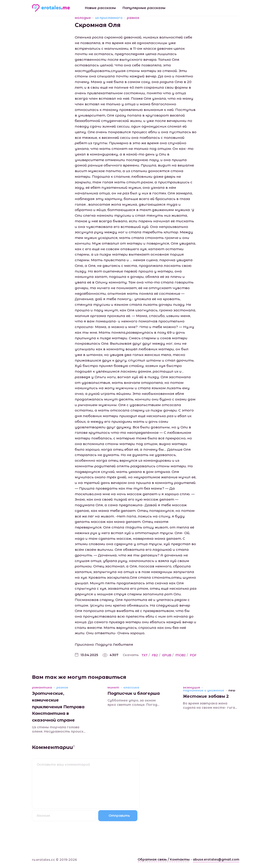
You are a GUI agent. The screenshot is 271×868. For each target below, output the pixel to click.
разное (133, 18)
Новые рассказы (100, 8)
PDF (193, 655)
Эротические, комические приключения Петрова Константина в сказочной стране (58, 707)
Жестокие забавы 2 (206, 696)
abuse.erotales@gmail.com (216, 859)
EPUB (167, 655)
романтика (42, 687)
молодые (83, 18)
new (232, 690)
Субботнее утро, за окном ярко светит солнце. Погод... (133, 703)
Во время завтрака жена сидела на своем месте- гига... (210, 706)
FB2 (155, 655)
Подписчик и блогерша (134, 693)
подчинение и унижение (204, 690)
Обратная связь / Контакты (164, 859)
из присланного (109, 18)
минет (113, 687)
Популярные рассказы (144, 8)
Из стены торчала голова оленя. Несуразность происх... (59, 729)
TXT (145, 655)
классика (131, 687)
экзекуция (191, 687)
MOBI (181, 655)
